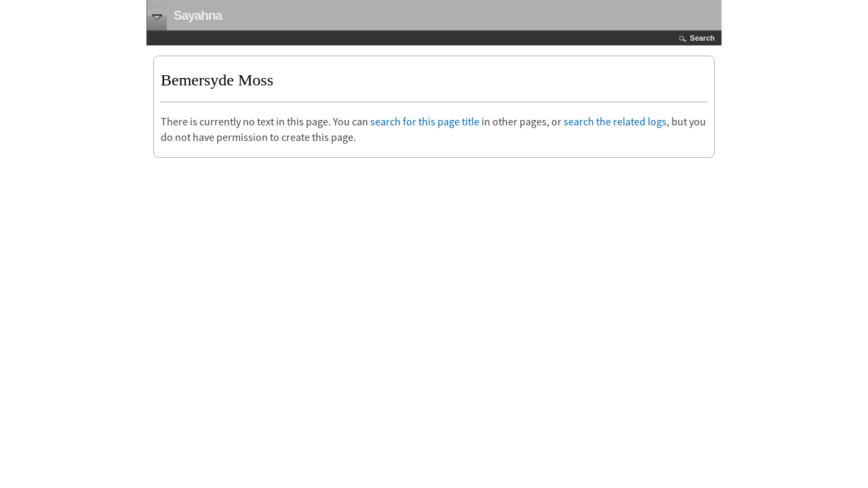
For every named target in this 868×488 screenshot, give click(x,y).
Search (702, 38)
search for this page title (425, 121)
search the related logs (615, 121)
